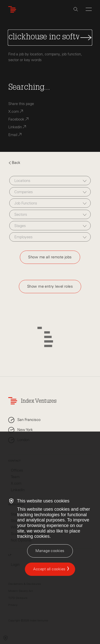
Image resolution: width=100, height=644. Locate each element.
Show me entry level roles (50, 286)
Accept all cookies (49, 569)
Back (14, 163)
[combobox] (50, 181)
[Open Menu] (89, 9)
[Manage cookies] (50, 551)
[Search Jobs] (50, 38)
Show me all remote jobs (50, 257)
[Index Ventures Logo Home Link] (13, 9)
